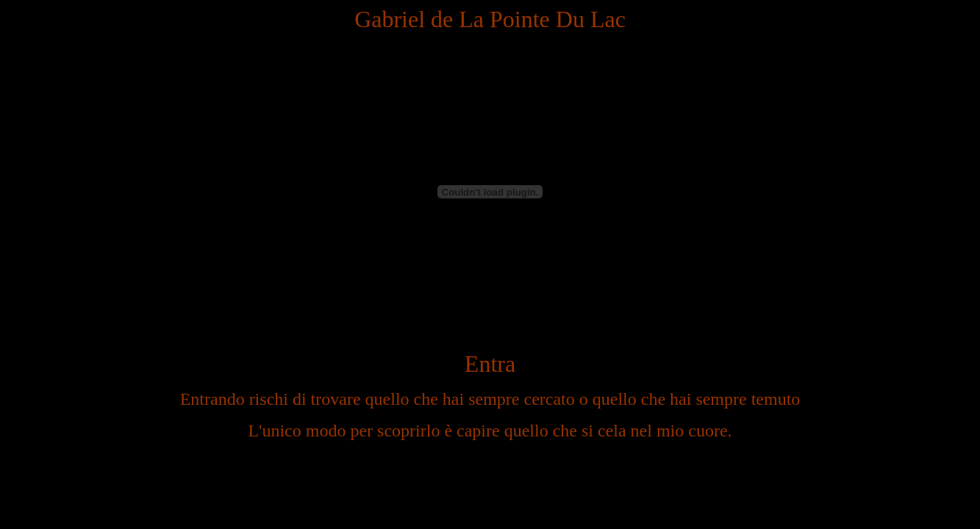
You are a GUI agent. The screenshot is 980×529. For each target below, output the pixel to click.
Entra (490, 364)
